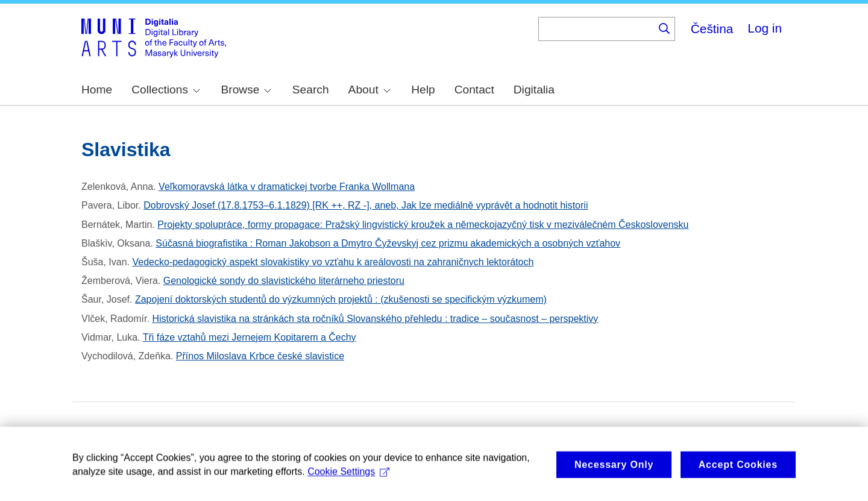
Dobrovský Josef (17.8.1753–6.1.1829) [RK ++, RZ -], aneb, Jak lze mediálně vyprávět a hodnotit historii (366, 205)
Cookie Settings (348, 482)
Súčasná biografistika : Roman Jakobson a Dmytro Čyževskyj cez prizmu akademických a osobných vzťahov (388, 243)
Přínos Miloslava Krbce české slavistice (260, 356)
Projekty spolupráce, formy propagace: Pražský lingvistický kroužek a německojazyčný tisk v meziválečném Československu (423, 225)
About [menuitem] (370, 90)
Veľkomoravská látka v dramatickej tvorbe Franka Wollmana (287, 187)
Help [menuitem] (423, 90)
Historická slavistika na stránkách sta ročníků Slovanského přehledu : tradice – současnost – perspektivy (375, 319)
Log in (765, 28)
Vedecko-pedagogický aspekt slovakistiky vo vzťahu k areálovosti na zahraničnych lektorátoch (333, 262)
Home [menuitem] (97, 90)
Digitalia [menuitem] (534, 90)
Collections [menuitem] (166, 90)
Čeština (712, 29)
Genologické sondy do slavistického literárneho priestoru (284, 281)
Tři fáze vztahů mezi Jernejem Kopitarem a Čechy (250, 337)
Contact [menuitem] (474, 90)
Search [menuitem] (311, 90)
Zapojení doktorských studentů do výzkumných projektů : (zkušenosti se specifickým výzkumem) (341, 299)
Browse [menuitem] (246, 90)
